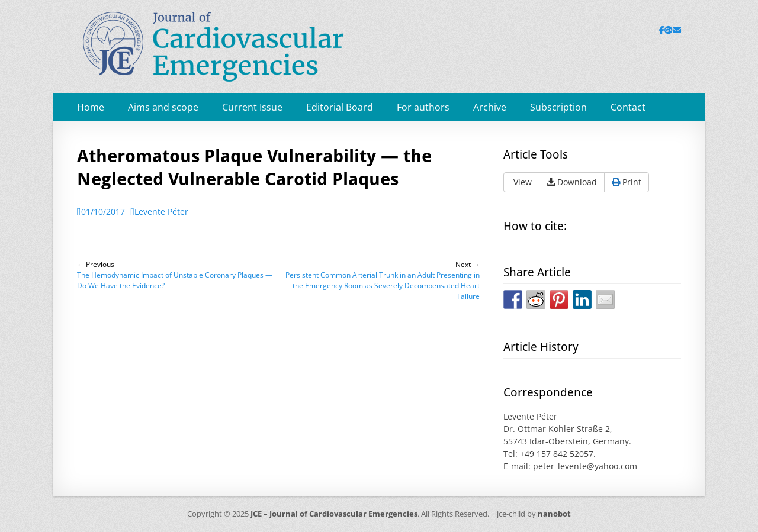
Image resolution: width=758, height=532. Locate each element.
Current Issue (252, 107)
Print (627, 182)
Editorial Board (340, 107)
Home (91, 107)
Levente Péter (161, 212)
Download (572, 182)
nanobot (554, 514)
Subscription (558, 107)
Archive (490, 107)
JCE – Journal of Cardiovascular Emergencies (334, 514)
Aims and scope (163, 107)
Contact (628, 107)
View (521, 182)
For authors (423, 107)
